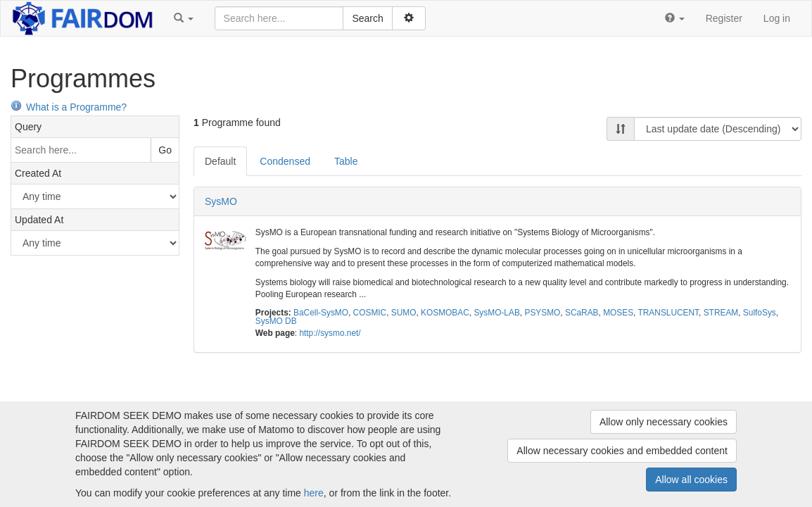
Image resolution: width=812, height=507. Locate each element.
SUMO (404, 313)
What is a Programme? (69, 107)
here (314, 493)
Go (165, 150)
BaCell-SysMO (321, 313)
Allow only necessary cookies (664, 422)
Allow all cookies (691, 480)
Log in (777, 18)
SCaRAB (582, 313)
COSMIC (370, 313)
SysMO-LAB (496, 313)
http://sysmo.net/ (330, 333)
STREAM (721, 313)
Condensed (285, 161)
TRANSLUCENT (669, 313)
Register (724, 18)
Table (346, 161)
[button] (184, 18)
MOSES (618, 313)
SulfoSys (760, 313)
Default (220, 161)
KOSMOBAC (445, 313)
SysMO (221, 201)
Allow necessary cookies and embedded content (622, 451)
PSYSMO (542, 313)
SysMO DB (276, 321)
